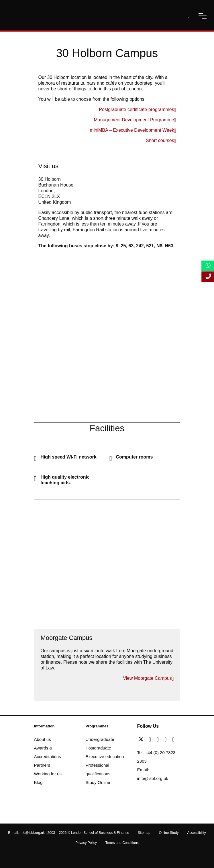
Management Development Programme (134, 120)
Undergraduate (100, 739)
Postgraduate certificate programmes (136, 109)
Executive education (105, 757)
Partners (42, 765)
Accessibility (196, 833)
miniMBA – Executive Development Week (132, 130)
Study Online (98, 782)
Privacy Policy (86, 843)
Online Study (169, 833)
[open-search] (189, 16)
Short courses (160, 140)
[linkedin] (159, 739)
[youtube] (167, 739)
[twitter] (142, 739)
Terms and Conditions (122, 843)
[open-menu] (203, 16)
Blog (38, 782)
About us (43, 739)
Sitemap (144, 833)
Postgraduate (98, 748)
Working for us (48, 774)
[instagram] (173, 739)
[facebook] (151, 739)
